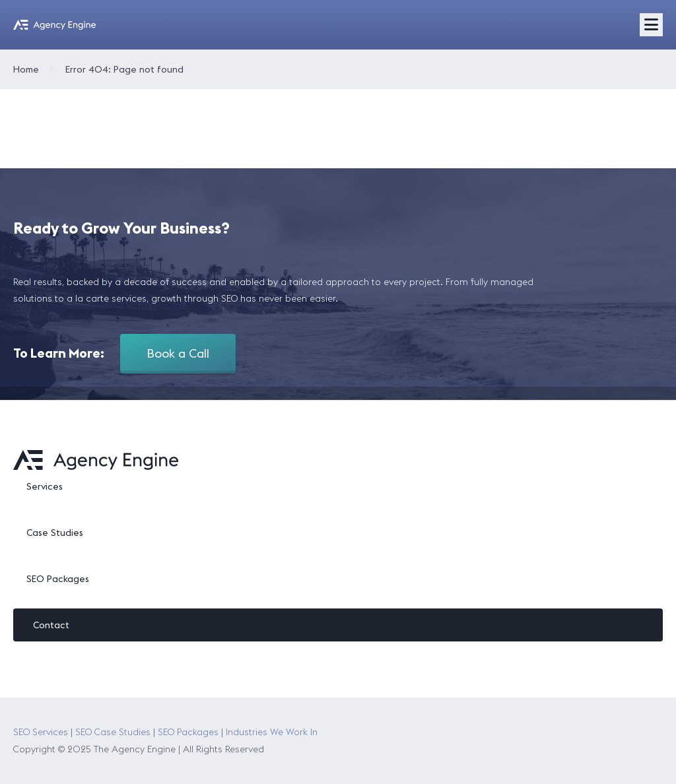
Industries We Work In (272, 732)
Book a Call (178, 353)
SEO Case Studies (113, 732)
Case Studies (55, 533)
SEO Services (41, 732)
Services (45, 486)
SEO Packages (58, 579)
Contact (51, 625)
